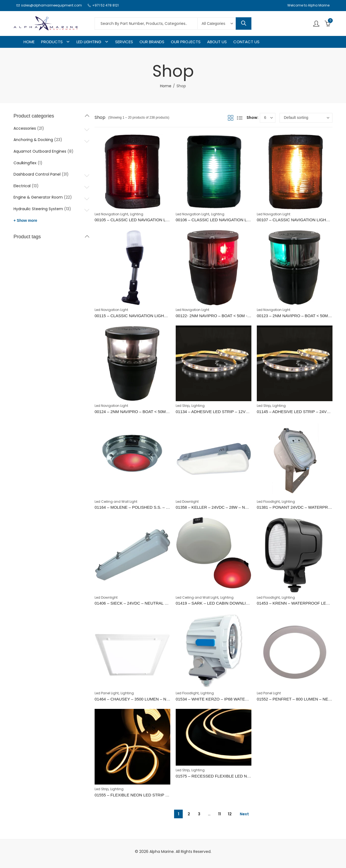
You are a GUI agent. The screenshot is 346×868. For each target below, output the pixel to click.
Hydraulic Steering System (38, 209)
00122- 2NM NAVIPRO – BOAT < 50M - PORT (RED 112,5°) (230, 316)
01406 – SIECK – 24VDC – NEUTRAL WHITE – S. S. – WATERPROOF (159, 603)
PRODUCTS (52, 42)
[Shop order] (306, 118)
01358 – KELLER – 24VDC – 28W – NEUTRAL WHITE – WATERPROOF (242, 507)
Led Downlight (187, 502)
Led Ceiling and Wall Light (116, 502)
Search (244, 24)
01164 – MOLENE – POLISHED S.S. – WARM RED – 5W (147, 507)
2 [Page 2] (189, 814)
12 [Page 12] (230, 814)
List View (240, 118)
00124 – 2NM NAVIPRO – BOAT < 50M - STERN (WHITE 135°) (152, 412)
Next (244, 814)
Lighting (137, 214)
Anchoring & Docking (33, 140)
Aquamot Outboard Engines (40, 151)
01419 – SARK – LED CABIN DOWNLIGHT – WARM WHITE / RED (237, 603)
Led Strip (183, 406)
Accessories (25, 128)
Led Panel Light (107, 693)
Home (166, 86)
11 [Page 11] (219, 814)
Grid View (231, 118)
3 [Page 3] (199, 814)
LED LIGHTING (89, 42)
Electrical (22, 186)
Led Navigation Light (111, 214)
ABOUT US (217, 42)
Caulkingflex (25, 163)
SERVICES (124, 42)
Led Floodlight (268, 502)
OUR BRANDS (152, 42)
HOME (29, 42)
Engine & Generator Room (38, 197)
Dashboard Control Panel (37, 174)
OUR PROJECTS (186, 42)
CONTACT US (246, 42)
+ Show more (25, 220)
